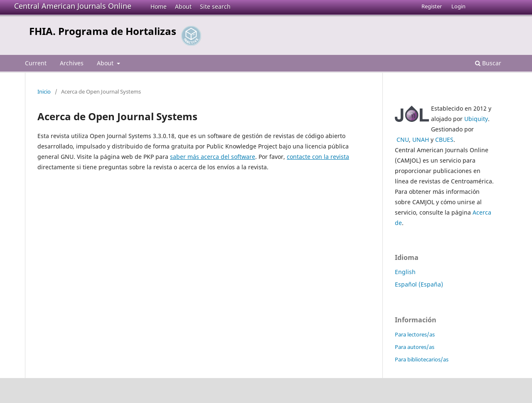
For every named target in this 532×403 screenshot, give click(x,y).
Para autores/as (415, 347)
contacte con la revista (318, 157)
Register (432, 6)
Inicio (44, 91)
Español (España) (419, 284)
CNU (403, 140)
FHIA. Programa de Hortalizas (103, 31)
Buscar (488, 63)
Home (159, 6)
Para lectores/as (415, 334)
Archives (72, 63)
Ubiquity (476, 119)
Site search (215, 6)
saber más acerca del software (213, 157)
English (405, 272)
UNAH (421, 140)
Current (36, 63)
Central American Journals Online (73, 6)
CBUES (444, 140)
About (183, 6)
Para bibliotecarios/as (422, 359)
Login (458, 6)
